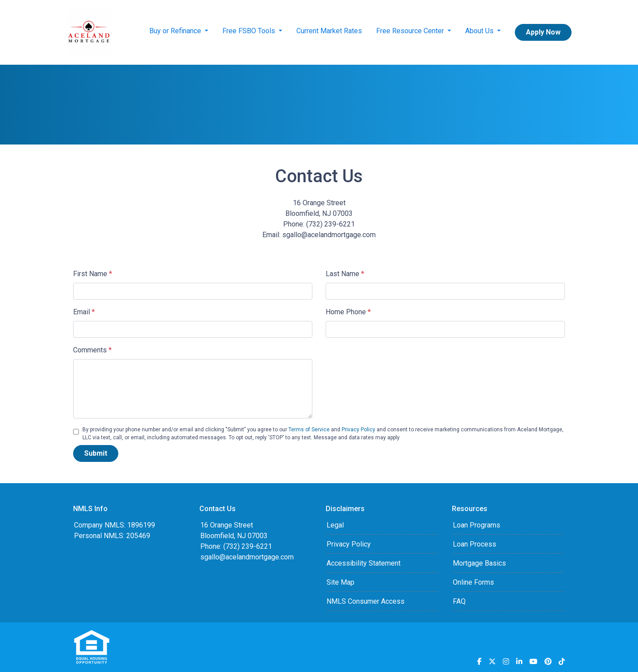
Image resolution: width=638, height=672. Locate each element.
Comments (92, 350)
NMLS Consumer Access (366, 601)
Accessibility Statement (364, 563)
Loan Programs (477, 525)
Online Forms (473, 582)
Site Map (340, 582)
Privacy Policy (358, 430)
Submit (96, 453)
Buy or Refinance (176, 31)
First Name (93, 274)
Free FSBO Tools (250, 31)
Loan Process (475, 544)
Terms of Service (309, 430)
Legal (335, 525)
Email (84, 312)
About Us (480, 31)
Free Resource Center (411, 31)
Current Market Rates (329, 31)
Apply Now (543, 32)
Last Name (345, 274)
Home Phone (348, 312)
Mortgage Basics (479, 563)
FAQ (459, 601)
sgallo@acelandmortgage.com (247, 557)
